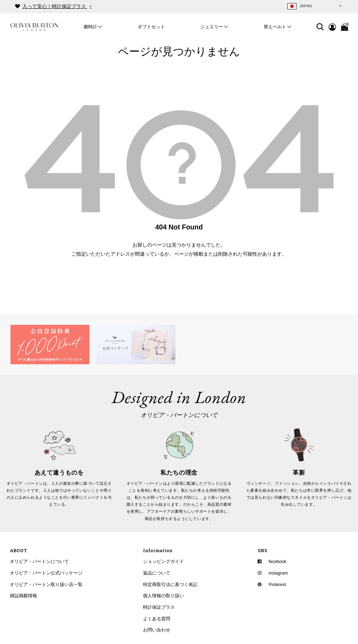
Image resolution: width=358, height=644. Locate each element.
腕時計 (90, 27)
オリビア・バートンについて (39, 562)
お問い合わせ (157, 630)
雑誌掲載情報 (23, 596)
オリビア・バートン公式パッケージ (46, 573)
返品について (157, 573)
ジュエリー (212, 27)
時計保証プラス (159, 607)
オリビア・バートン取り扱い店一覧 (46, 585)
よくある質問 (157, 619)
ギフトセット (151, 27)
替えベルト (275, 27)
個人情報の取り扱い (163, 596)
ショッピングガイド (163, 562)
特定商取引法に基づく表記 (170, 585)
